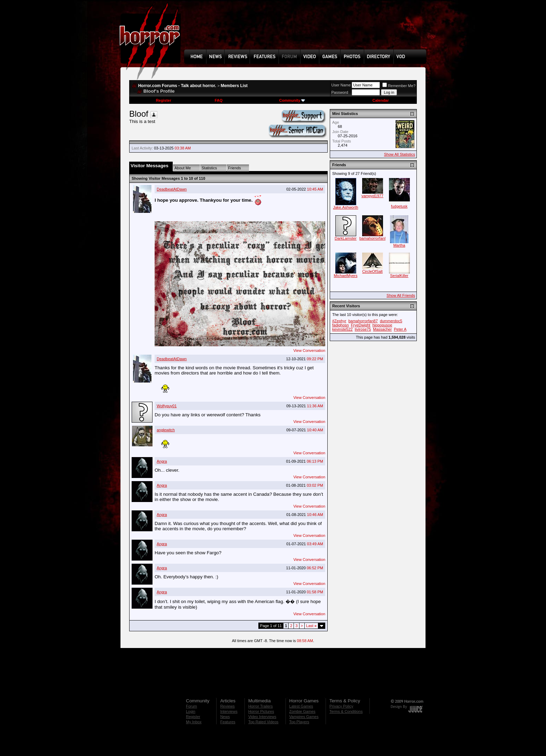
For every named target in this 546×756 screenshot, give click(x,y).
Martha (399, 245)
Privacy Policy (341, 706)
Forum (192, 706)
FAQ (219, 100)
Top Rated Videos (263, 722)
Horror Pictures (261, 711)
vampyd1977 (372, 196)
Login (191, 711)
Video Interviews (262, 717)
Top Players (299, 722)
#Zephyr (339, 321)
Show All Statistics (400, 154)
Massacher (382, 329)
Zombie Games (302, 711)
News (225, 717)
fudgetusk (399, 206)
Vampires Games (304, 717)
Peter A (400, 329)
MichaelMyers (346, 276)
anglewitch (166, 430)
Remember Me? (399, 86)
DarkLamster (346, 238)
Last (311, 626)
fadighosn (341, 325)
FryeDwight (361, 325)
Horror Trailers (260, 706)
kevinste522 (342, 329)
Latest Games (301, 706)
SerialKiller (399, 276)
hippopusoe (382, 325)
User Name (341, 85)
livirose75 (363, 329)
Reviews (227, 706)
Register (164, 100)
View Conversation (309, 350)
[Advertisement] (307, 30)
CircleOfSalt (372, 271)
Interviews (229, 711)
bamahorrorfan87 (374, 238)
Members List (234, 86)
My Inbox (194, 722)
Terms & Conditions (346, 711)
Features (228, 722)
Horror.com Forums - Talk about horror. (177, 86)
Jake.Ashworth (345, 207)
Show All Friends (401, 295)
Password (340, 92)
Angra (162, 461)
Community (292, 100)
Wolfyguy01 (167, 406)
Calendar (380, 100)
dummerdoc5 (391, 321)
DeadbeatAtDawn (172, 189)
